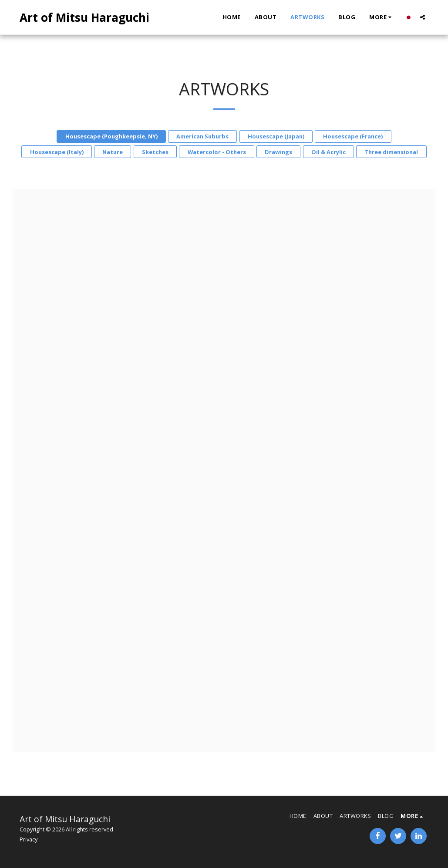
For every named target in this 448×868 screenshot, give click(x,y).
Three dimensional (391, 152)
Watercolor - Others (217, 152)
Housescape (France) (353, 136)
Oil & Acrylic (328, 152)
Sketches (155, 152)
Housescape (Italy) (57, 152)
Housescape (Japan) (276, 136)
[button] (423, 17)
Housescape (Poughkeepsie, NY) (111, 136)
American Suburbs (202, 136)
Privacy (29, 839)
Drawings (278, 152)
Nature (113, 152)
